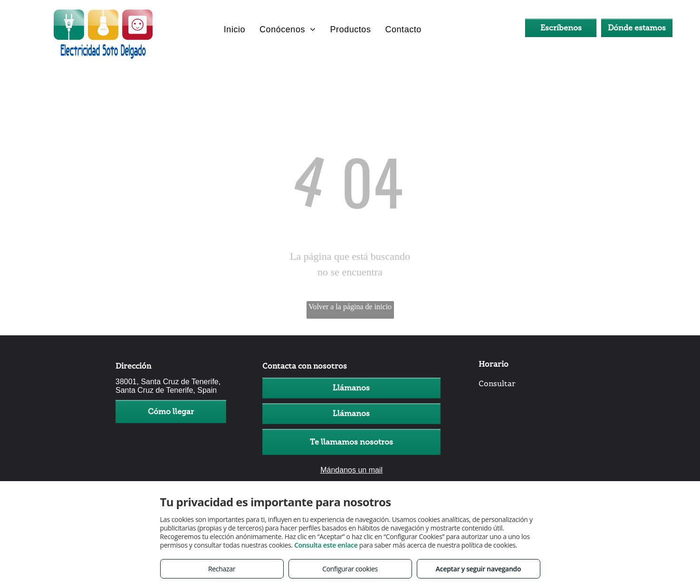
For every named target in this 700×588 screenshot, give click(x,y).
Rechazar (222, 569)
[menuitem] (235, 29)
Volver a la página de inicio (350, 307)
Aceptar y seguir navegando (478, 569)
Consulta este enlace (326, 545)
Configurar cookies (350, 569)
